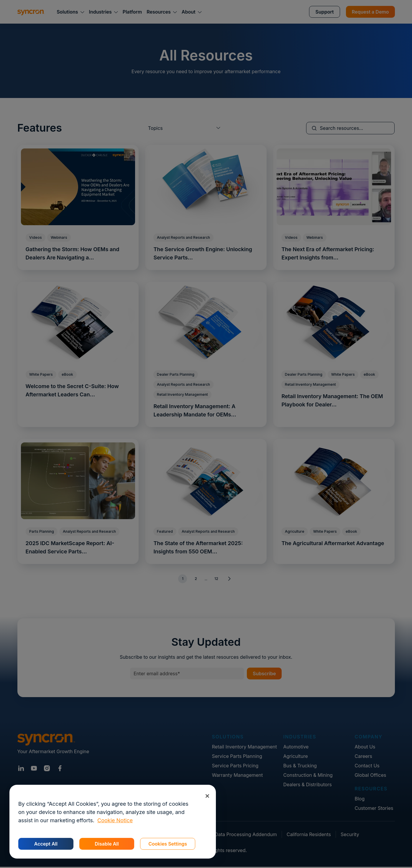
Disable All (107, 844)
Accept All (46, 844)
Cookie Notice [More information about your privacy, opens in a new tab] (115, 820)
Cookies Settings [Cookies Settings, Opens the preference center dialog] (168, 844)
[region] (113, 822)
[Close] (207, 796)
